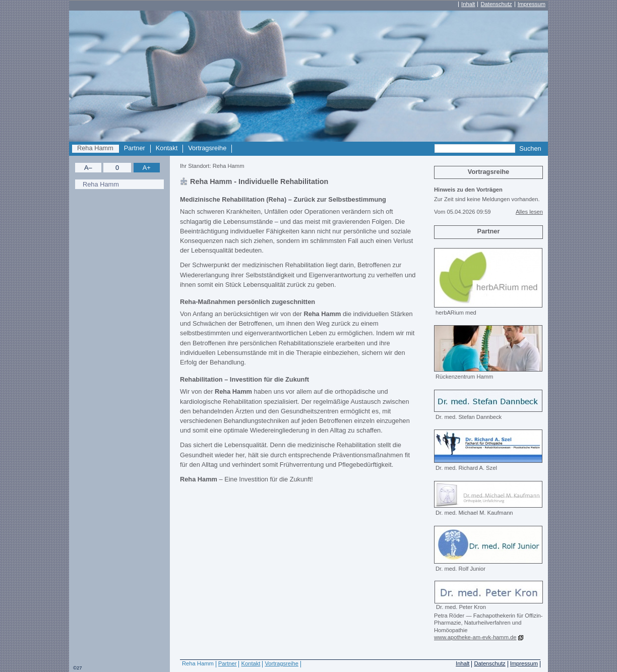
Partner (135, 148)
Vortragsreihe (207, 148)
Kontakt (167, 148)
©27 (78, 668)
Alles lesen (529, 212)
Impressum (532, 4)
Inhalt (468, 4)
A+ (147, 168)
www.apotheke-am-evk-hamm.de (475, 637)
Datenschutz (496, 4)
